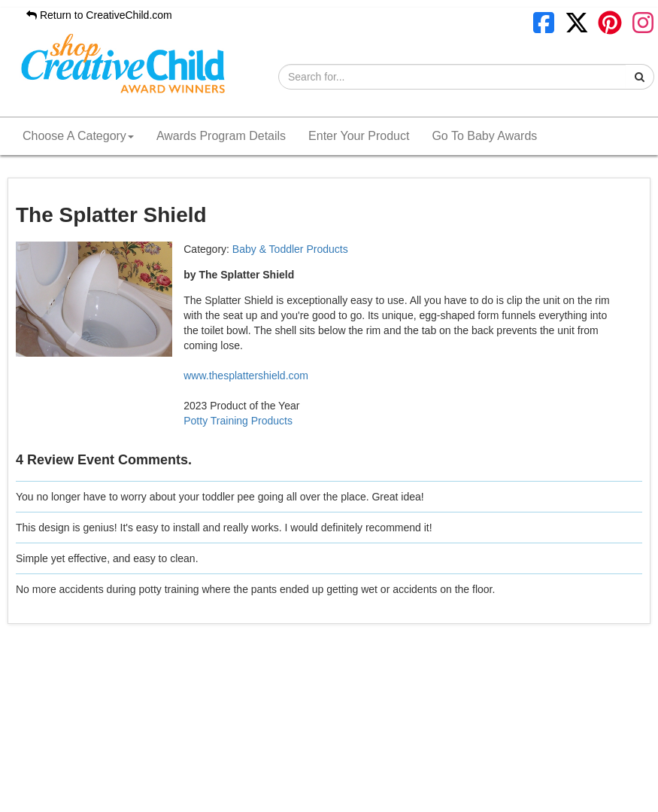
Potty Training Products (238, 421)
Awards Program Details (221, 136)
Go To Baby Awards (484, 136)
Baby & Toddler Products (290, 249)
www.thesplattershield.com (246, 376)
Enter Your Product (359, 136)
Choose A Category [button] (78, 136)
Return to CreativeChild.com (99, 15)
